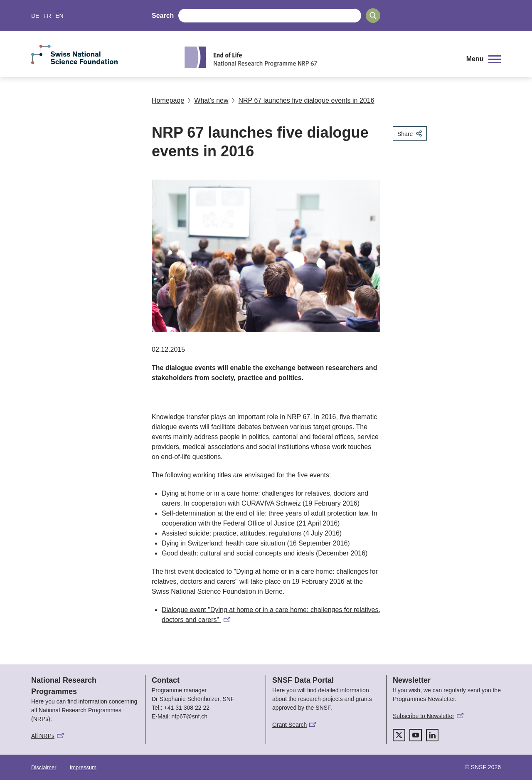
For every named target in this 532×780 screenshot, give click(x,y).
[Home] (318, 57)
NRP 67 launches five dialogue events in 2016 (303, 100)
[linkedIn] (432, 735)
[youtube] (416, 735)
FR (47, 16)
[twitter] (399, 735)
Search (163, 16)
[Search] (373, 16)
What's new (208, 100)
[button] (484, 59)
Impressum (83, 767)
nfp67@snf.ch (189, 716)
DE (35, 16)
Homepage (168, 100)
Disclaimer (44, 767)
